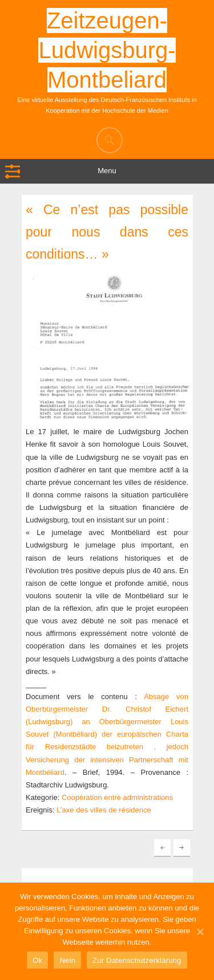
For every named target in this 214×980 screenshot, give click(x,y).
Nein (67, 960)
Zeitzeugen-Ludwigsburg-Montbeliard (107, 50)
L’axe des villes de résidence (104, 810)
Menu (107, 171)
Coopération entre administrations (117, 797)
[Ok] (200, 932)
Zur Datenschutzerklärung (137, 960)
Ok (37, 960)
